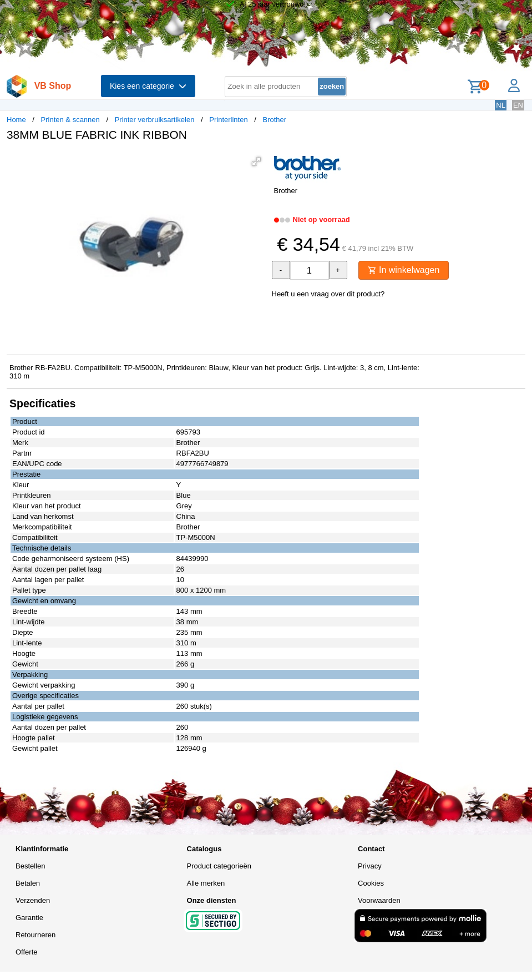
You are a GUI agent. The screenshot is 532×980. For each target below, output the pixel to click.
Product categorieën (219, 866)
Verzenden (33, 900)
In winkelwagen (404, 270)
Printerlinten (228, 120)
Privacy (370, 866)
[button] (256, 161)
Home (16, 120)
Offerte (27, 952)
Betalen (28, 883)
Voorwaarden (379, 900)
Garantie (29, 918)
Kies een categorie (148, 86)
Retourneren (36, 935)
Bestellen (30, 866)
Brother (275, 120)
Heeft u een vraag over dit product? (328, 294)
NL (501, 105)
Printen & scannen (70, 120)
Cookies (371, 883)
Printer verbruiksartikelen (155, 120)
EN (518, 105)
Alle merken (206, 883)
